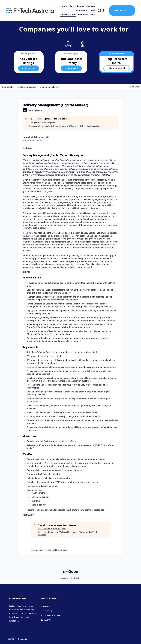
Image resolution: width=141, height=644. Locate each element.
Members (90, 6)
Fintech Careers (68, 15)
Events (81, 6)
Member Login (47, 611)
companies (27, 87)
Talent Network (116, 68)
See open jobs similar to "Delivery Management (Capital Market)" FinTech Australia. (65, 126)
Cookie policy (76, 578)
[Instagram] (99, 11)
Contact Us (29, 68)
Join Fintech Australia (50, 615)
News (92, 15)
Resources (83, 15)
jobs (8, 87)
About (65, 6)
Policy (73, 6)
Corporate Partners (85, 10)
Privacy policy (64, 578)
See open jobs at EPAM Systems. (43, 122)
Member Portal (122, 10)
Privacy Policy (47, 606)
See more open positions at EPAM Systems (50, 550)
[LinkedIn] (104, 11)
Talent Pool (71, 68)
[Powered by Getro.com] (71, 572)
